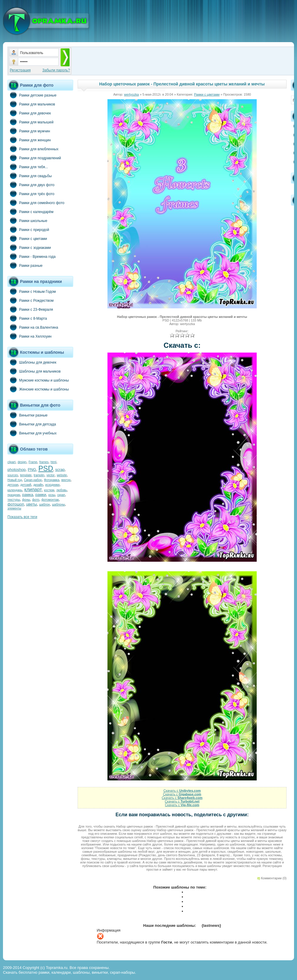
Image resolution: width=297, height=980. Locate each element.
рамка (28, 495)
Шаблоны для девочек (32, 362)
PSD (46, 468)
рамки (41, 495)
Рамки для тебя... (28, 167)
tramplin (39, 475)
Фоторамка (51, 480)
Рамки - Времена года (31, 256)
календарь (15, 490)
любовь (62, 490)
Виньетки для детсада (32, 424)
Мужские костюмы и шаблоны (38, 380)
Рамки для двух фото (31, 185)
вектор (66, 480)
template (26, 475)
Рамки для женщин (29, 140)
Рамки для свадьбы (30, 176)
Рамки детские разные (32, 95)
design (22, 462)
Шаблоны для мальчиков (34, 371)
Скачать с (182, 791)
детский (26, 485)
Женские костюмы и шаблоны (38, 389)
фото (36, 500)
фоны (26, 500)
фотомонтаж (50, 500)
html (54, 462)
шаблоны (58, 504)
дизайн (38, 485)
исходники (53, 485)
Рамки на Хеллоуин (30, 336)
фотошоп (16, 504)
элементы (14, 508)
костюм (49, 490)
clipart (11, 462)
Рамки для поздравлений (34, 158)
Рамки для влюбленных (33, 149)
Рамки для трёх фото (31, 194)
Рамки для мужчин (29, 131)
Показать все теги (22, 517)
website (62, 475)
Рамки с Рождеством (31, 300)
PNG (32, 470)
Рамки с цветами (27, 238)
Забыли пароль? (56, 70)
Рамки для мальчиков (31, 104)
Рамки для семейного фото (36, 203)
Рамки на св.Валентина (33, 327)
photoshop (17, 470)
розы (52, 495)
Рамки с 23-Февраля (30, 309)
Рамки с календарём (30, 212)
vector (51, 475)
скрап (61, 495)
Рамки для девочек (29, 113)
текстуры (14, 500)
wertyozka (132, 94)
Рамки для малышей (30, 122)
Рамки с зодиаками (29, 247)
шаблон (44, 504)
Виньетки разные (27, 415)
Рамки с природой (28, 229)
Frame (33, 462)
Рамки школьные (27, 220)
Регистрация (20, 70)
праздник (14, 495)
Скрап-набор (33, 480)
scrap (60, 470)
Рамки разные (25, 265)
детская (13, 485)
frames (44, 462)
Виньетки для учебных (32, 433)
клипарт (33, 490)
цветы (32, 504)
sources (13, 475)
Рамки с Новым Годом (32, 291)
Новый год (15, 480)
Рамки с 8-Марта (27, 318)
